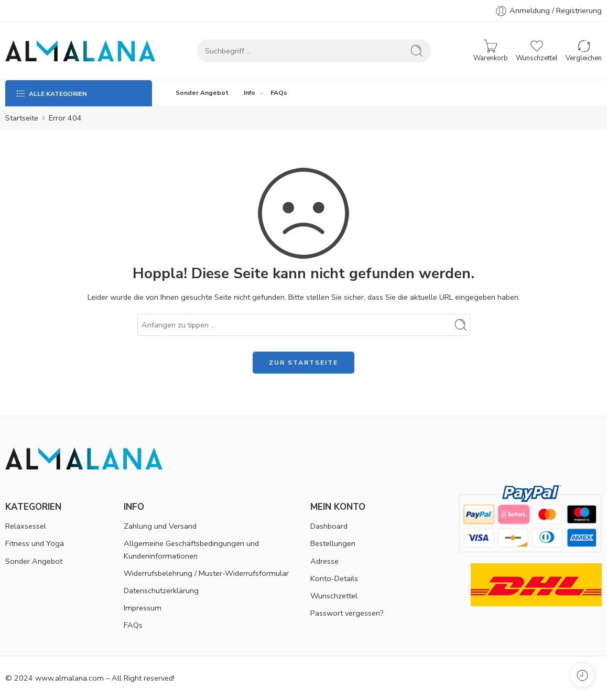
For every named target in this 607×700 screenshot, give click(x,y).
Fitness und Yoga (35, 543)
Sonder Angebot (202, 93)
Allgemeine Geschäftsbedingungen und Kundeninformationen (191, 549)
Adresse (324, 561)
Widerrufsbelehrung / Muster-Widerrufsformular (206, 573)
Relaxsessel (26, 526)
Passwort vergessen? (347, 613)
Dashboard (329, 526)
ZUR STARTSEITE (303, 363)
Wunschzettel (334, 596)
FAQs (279, 93)
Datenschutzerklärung (161, 590)
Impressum (143, 608)
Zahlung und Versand (160, 526)
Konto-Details (334, 578)
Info (250, 93)
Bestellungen (333, 543)
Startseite (22, 118)
